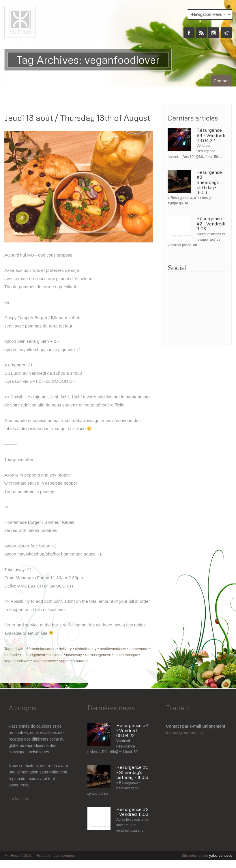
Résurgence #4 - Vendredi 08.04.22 (211, 135)
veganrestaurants (74, 661)
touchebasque (126, 655)
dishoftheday (86, 649)
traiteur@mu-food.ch (184, 733)
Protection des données (55, 855)
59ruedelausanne (41, 649)
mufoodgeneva (33, 655)
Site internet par (207, 855)
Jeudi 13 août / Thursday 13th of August (77, 118)
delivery (65, 649)
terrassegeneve (98, 655)
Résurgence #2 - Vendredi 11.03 (211, 224)
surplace (56, 655)
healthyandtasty (113, 649)
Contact (221, 81)
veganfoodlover (17, 661)
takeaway (74, 655)
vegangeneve (45, 661)
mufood (11, 655)
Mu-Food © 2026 (19, 855)
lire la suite (18, 799)
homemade (139, 649)
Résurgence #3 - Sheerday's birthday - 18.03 (209, 182)
